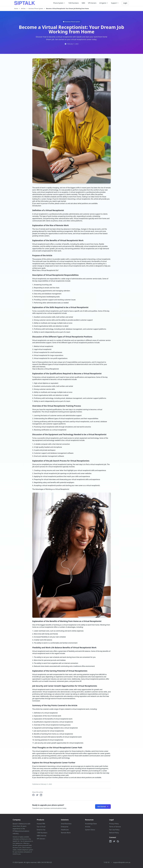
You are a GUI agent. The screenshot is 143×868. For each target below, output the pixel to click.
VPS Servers (92, 3)
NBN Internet (42, 836)
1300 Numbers (73, 3)
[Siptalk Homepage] (25, 3)
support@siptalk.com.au (122, 862)
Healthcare (65, 830)
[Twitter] (114, 841)
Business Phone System (36, 9)
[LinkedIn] (110, 841)
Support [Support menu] (115, 3)
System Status (90, 830)
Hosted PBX (41, 824)
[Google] (118, 841)
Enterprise (65, 827)
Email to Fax (41, 830)
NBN (83, 3)
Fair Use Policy (114, 830)
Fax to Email (41, 827)
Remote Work (66, 833)
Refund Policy (114, 833)
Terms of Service (115, 827)
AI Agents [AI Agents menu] (104, 3)
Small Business (66, 824)
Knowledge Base (91, 824)
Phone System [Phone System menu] (59, 3)
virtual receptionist (77, 192)
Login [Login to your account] (125, 3)
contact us (63, 203)
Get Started (103, 807)
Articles (23, 9)
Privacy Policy (114, 824)
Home (16, 9)
